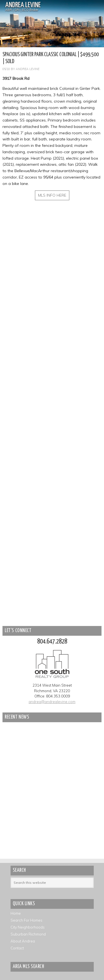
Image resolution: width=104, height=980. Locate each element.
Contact (17, 948)
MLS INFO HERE (52, 195)
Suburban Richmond (28, 934)
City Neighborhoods (28, 927)
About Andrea (23, 941)
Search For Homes (26, 920)
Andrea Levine (23, 5)
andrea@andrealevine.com (52, 702)
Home (16, 913)
